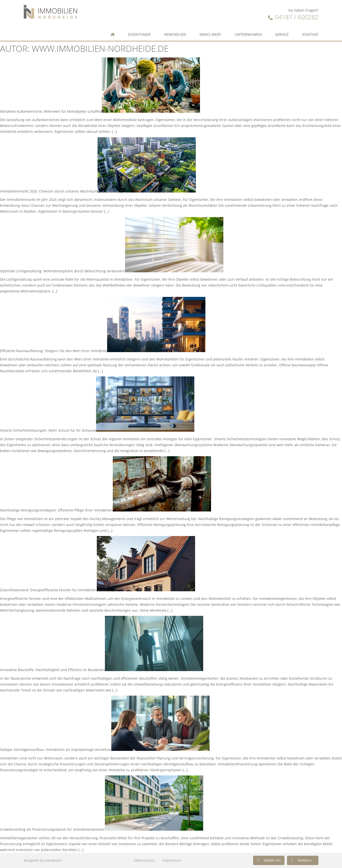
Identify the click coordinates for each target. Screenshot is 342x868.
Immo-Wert (210, 34)
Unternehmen (248, 34)
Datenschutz (144, 860)
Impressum (172, 860)
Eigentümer (139, 34)
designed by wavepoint (43, 860)
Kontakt (310, 34)
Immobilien (175, 34)
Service (282, 34)
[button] (269, 860)
